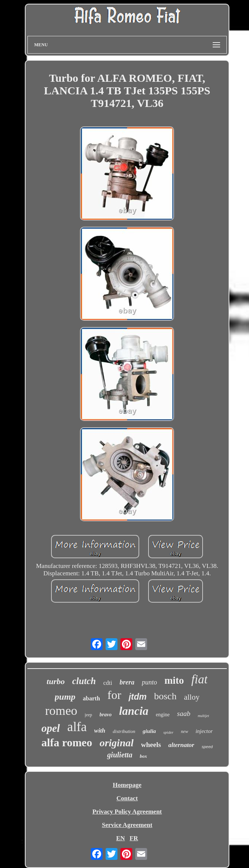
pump (65, 697)
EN (120, 838)
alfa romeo (67, 742)
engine (162, 715)
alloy (192, 697)
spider (169, 732)
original (117, 743)
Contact (127, 798)
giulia (149, 731)
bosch (165, 696)
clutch (84, 681)
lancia (134, 711)
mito (174, 680)
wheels (151, 745)
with (100, 731)
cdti (108, 683)
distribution (124, 731)
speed (207, 747)
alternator (181, 745)
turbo (56, 681)
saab (184, 714)
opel (51, 728)
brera (127, 682)
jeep (89, 715)
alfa (77, 727)
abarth (92, 698)
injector (204, 731)
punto (150, 682)
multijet (204, 716)
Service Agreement (127, 825)
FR (134, 838)
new (184, 731)
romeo (61, 711)
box (143, 756)
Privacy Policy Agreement (127, 812)
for (114, 695)
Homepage (127, 785)
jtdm (138, 697)
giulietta (120, 755)
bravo (106, 715)
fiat (199, 679)
